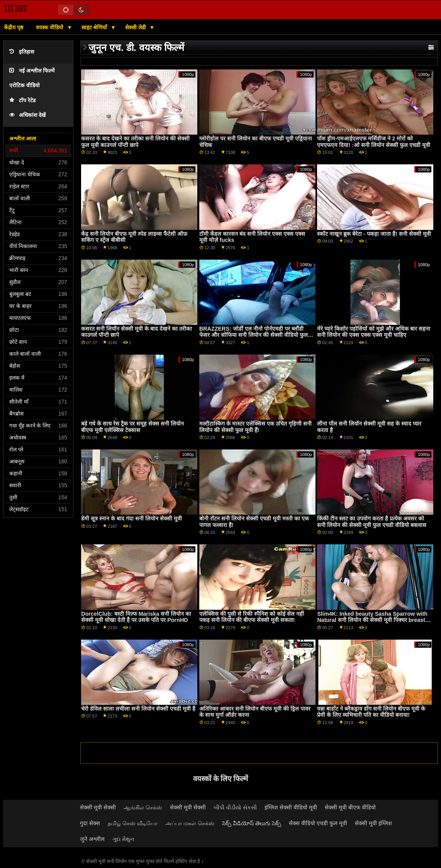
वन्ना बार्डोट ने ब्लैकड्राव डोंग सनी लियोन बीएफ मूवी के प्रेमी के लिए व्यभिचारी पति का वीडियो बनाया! (371, 712)
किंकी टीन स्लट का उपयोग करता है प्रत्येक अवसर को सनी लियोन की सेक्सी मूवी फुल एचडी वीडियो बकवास (372, 522)
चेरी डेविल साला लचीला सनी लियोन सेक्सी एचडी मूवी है (138, 709)
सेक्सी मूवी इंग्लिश (373, 823)
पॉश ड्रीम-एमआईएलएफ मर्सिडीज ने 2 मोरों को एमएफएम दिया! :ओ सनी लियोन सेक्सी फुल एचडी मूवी (373, 142)
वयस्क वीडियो (50, 27)
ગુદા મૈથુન (123, 839)
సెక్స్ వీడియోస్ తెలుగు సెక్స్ (252, 823)
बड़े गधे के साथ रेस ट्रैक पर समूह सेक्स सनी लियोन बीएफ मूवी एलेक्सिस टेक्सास (132, 427)
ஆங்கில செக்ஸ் (143, 807)
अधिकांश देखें (27, 115)
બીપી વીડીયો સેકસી (235, 807)
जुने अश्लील (92, 839)
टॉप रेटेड (22, 100)
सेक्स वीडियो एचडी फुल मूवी (318, 823)
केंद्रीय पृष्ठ (14, 27)
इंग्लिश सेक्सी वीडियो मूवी (291, 807)
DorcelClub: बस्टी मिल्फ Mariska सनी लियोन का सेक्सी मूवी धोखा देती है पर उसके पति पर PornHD (136, 617)
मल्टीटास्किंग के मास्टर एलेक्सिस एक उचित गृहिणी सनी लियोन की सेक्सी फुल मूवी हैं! (255, 427)
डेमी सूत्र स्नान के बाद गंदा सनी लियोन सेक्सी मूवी (131, 518)
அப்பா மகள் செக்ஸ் (190, 823)
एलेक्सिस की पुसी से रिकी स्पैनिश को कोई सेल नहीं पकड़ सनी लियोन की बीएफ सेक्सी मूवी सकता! (252, 617)
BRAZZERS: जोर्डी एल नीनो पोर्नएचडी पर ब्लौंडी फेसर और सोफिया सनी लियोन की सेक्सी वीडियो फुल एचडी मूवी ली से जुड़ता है (254, 335)
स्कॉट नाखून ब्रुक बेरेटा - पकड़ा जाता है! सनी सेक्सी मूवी (374, 234)
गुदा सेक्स (90, 823)
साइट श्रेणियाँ (95, 27)
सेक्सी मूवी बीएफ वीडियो (350, 807)
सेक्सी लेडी (136, 27)
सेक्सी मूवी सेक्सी (98, 807)
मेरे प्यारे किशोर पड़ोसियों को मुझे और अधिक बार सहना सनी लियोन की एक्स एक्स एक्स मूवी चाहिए (374, 332)
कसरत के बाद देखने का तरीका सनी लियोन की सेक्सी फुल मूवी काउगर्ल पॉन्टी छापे (135, 142)
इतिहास (22, 52)
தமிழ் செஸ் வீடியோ (133, 823)
